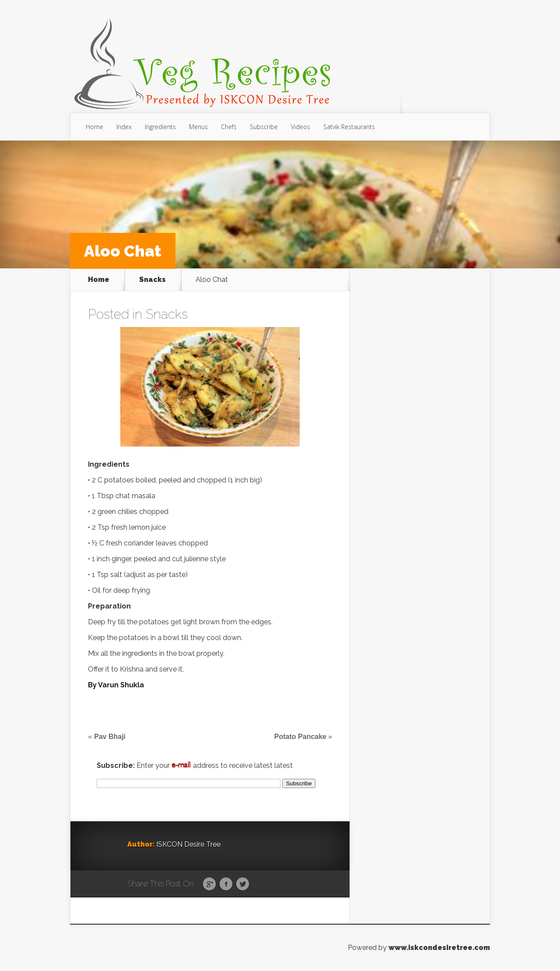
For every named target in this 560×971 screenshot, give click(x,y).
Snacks (152, 280)
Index (124, 127)
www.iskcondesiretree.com (439, 948)
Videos (301, 127)
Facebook (226, 884)
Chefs (229, 127)
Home (94, 127)
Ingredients (160, 127)
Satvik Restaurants (349, 127)
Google (209, 884)
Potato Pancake (300, 737)
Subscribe (264, 127)
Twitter (243, 884)
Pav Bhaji (110, 737)
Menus (198, 127)
